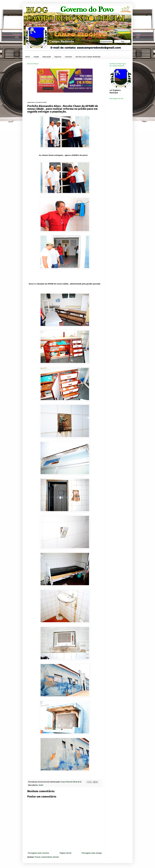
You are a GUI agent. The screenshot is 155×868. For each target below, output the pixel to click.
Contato (68, 57)
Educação (47, 57)
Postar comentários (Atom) (47, 857)
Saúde (36, 57)
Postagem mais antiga (92, 853)
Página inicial (65, 853)
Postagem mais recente (38, 853)
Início (28, 57)
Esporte (58, 57)
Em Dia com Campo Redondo (88, 57)
